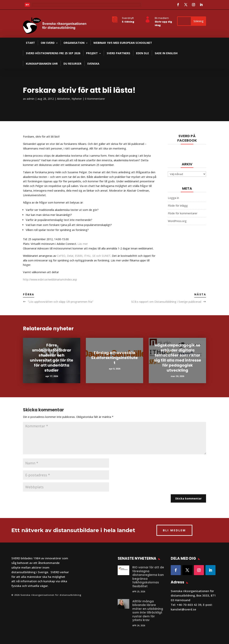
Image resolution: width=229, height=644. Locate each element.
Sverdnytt (128, 18)
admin (30, 99)
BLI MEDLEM (174, 530)
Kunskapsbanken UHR (42, 64)
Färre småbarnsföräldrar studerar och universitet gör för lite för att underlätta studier (52, 358)
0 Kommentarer (95, 99)
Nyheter (77, 99)
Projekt (92, 53)
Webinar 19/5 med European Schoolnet (123, 43)
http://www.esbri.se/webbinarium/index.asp (50, 279)
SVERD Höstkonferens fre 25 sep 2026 (53, 53)
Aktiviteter (63, 99)
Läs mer (83, 244)
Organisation (74, 43)
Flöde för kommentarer (183, 213)
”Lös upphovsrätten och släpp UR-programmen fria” (60, 302)
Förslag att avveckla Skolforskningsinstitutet (114, 358)
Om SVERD (48, 43)
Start (30, 43)
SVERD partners (118, 53)
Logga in (173, 198)
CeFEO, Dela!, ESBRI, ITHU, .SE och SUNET (84, 256)
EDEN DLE (142, 53)
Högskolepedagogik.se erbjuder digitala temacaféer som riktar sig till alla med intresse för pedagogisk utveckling (177, 358)
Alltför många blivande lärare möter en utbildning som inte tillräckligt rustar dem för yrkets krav (148, 611)
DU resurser (72, 64)
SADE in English (166, 53)
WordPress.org (177, 221)
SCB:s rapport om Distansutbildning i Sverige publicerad (166, 302)
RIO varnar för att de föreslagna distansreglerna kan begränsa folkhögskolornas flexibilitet (148, 577)
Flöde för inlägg (178, 206)
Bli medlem (162, 18)
